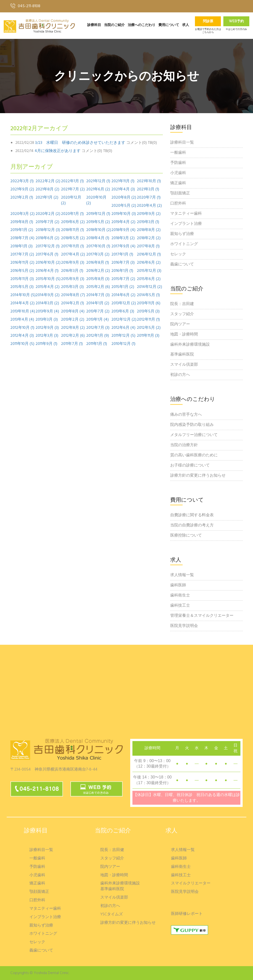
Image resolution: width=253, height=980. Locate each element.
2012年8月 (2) (73, 328)
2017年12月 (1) (48, 246)
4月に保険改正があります (58, 151)
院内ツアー (180, 324)
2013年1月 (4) (97, 320)
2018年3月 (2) (123, 238)
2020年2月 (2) (48, 214)
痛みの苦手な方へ (186, 415)
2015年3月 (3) (72, 287)
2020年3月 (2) (22, 214)
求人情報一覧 (182, 575)
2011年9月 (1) (46, 344)
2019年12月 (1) (98, 214)
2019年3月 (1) (148, 222)
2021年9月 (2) (22, 190)
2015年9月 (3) (73, 279)
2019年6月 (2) (73, 222)
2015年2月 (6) (98, 287)
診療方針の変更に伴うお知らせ (198, 476)
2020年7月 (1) (149, 198)
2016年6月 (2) (149, 263)
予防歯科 (178, 163)
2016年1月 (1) (122, 271)
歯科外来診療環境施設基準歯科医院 (190, 350)
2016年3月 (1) (72, 271)
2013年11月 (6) (149, 303)
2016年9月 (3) (73, 263)
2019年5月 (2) (98, 222)
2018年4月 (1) (98, 238)
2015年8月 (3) (98, 279)
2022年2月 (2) (48, 181)
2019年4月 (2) (123, 222)
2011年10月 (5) (22, 344)
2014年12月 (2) (149, 287)
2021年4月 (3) (123, 190)
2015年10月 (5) (48, 279)
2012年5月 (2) (149, 328)
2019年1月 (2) (22, 230)
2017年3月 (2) (98, 255)
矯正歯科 (178, 183)
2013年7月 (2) (98, 312)
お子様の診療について (190, 465)
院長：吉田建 (182, 304)
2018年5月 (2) (73, 238)
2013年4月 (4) (22, 320)
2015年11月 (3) (22, 279)
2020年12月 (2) (71, 201)
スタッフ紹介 (182, 314)
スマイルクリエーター (191, 884)
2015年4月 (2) (48, 287)
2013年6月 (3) (123, 312)
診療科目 (94, 25)
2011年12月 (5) (123, 336)
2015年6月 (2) (149, 279)
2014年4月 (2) (22, 303)
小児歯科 (178, 173)
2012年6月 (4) (123, 328)
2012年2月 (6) (73, 336)
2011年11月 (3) (148, 336)
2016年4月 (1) (47, 271)
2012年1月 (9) (98, 336)
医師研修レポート (187, 914)
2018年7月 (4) (22, 238)
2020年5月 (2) (124, 206)
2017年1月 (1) (122, 255)
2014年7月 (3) (98, 295)
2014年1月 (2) (98, 303)
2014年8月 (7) (73, 295)
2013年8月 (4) (73, 312)
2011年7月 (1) (72, 344)
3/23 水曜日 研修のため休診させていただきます (80, 143)
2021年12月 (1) (98, 181)
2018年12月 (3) (48, 230)
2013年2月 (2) (73, 320)
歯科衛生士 (180, 595)
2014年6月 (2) (123, 295)
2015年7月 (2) (123, 279)
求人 (186, 25)
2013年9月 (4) (47, 312)
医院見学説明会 (184, 626)
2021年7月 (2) (73, 190)
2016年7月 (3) (123, 263)
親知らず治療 (182, 234)
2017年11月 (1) (73, 246)
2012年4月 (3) (22, 336)
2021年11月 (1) (123, 181)
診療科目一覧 (182, 143)
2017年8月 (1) (148, 246)
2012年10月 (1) (22, 328)
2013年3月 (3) (47, 320)
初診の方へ (180, 375)
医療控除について (186, 536)
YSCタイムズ (112, 915)
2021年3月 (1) (148, 190)
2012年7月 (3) (98, 328)
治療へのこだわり (142, 25)
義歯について (182, 264)
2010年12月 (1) (123, 344)
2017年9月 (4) (123, 246)
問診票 (208, 22)
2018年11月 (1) (73, 230)
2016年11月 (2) (22, 263)
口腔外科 (178, 204)
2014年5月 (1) (148, 295)
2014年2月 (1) (73, 303)
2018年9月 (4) (123, 230)
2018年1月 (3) (21, 246)
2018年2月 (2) (149, 238)
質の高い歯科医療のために (194, 455)
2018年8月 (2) (149, 230)
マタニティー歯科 (186, 214)
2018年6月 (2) (47, 238)
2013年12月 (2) (124, 303)
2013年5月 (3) (148, 312)
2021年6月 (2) (98, 190)
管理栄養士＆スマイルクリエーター (202, 616)
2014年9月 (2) (48, 295)
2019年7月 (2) (47, 222)
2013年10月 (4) (23, 312)
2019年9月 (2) (149, 214)
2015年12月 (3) (149, 271)
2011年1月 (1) (97, 344)
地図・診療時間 (184, 335)
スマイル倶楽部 (184, 365)
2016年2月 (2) (98, 271)
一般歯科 (178, 153)
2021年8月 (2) (47, 190)
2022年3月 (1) (22, 181)
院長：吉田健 (112, 850)
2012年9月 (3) (47, 328)
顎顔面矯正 (180, 193)
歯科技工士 (180, 606)
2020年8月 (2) (124, 198)
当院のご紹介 (114, 25)
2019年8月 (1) (22, 222)
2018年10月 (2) (99, 230)
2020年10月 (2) (96, 201)
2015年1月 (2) (123, 287)
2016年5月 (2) (22, 271)
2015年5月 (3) (22, 287)
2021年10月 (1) (149, 181)
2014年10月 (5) (23, 295)
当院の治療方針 (184, 445)
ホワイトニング (184, 244)
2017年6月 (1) (47, 255)
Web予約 (236, 22)
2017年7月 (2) (22, 255)
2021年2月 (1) (22, 198)
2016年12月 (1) (149, 255)
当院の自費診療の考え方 (192, 525)
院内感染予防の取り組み (192, 425)
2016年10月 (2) (48, 263)
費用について (169, 25)
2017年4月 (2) (73, 255)
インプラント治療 (186, 224)
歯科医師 (178, 585)
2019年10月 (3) (124, 214)
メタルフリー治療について (194, 435)
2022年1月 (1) (72, 181)
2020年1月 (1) (72, 214)
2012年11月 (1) (148, 320)
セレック (178, 254)
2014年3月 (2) (47, 303)
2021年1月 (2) (47, 198)
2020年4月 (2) (149, 206)
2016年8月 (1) (98, 263)
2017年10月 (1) (98, 246)
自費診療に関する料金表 (192, 515)
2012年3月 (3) (47, 336)
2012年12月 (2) (124, 320)
